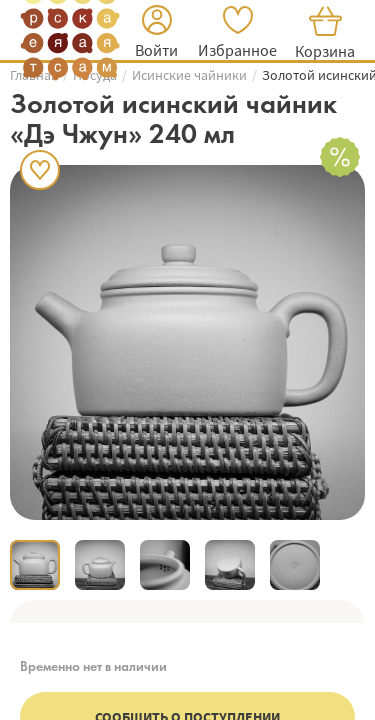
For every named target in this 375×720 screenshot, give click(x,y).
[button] (156, 34)
